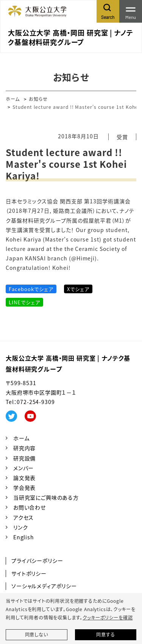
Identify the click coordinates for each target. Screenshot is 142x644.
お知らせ (38, 99)
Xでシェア (78, 289)
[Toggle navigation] (131, 11)
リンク (21, 527)
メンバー (23, 468)
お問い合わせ (30, 507)
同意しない (37, 635)
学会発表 (24, 488)
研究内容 (24, 448)
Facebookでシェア (31, 289)
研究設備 (24, 458)
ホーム (13, 99)
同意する (105, 635)
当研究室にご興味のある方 (46, 497)
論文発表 (24, 478)
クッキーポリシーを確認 (108, 618)
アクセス (23, 517)
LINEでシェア (24, 302)
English (24, 537)
